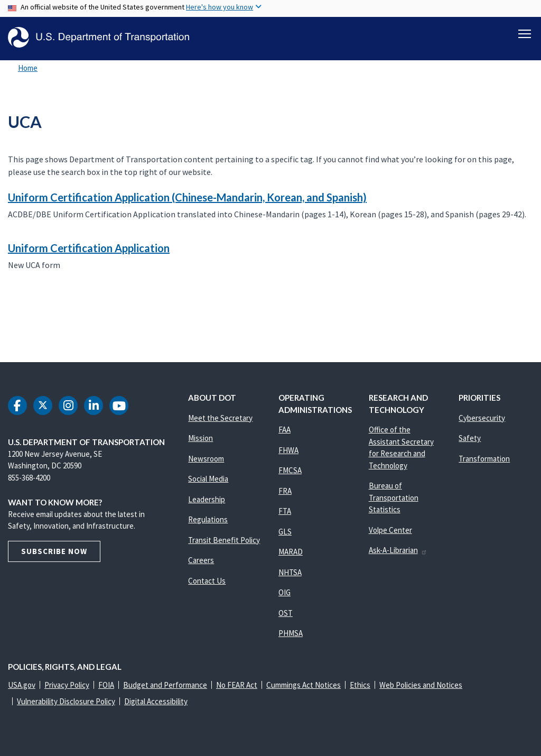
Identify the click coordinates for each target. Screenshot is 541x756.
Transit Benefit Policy (224, 540)
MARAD (291, 552)
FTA (285, 511)
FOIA (106, 685)
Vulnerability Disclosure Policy (66, 701)
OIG (285, 592)
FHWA (288, 450)
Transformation (484, 459)
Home (28, 68)
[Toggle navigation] (525, 32)
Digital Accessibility (156, 701)
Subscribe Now (54, 551)
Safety (470, 438)
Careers (201, 560)
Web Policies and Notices (421, 685)
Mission (200, 438)
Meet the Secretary (220, 418)
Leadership (207, 499)
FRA (285, 491)
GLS (285, 532)
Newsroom (206, 459)
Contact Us (207, 581)
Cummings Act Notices (304, 685)
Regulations (208, 519)
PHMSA (291, 633)
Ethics (360, 685)
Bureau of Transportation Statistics (394, 497)
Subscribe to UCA (6, 318)
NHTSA (290, 572)
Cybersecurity (482, 418)
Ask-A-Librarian (398, 550)
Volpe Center (390, 530)
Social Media (208, 479)
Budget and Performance (165, 685)
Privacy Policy (67, 685)
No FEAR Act (237, 685)
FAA (285, 430)
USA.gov (22, 685)
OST (286, 613)
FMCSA (290, 470)
